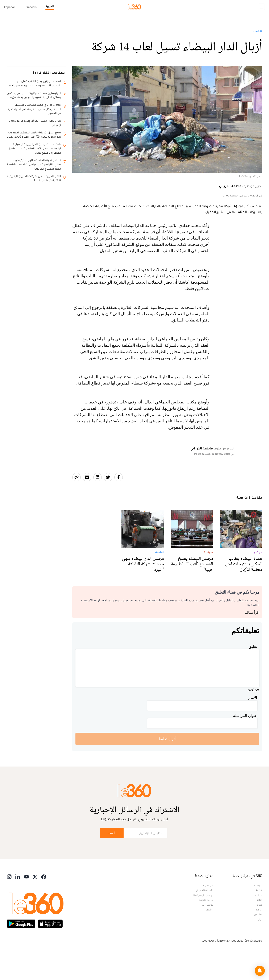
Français (31, 7)
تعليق (253, 673)
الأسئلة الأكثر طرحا (204, 917)
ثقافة (259, 926)
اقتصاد (258, 58)
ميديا (260, 931)
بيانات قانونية (206, 926)
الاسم (253, 724)
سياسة (258, 912)
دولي (260, 946)
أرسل (112, 859)
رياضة (259, 936)
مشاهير (258, 941)
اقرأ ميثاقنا (252, 639)
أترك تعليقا (167, 765)
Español (9, 7)
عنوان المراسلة (245, 742)
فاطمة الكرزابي (230, 212)
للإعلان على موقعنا (203, 922)
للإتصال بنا (207, 931)
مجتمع (259, 922)
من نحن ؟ (208, 912)
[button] (260, 971)
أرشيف (210, 936)
